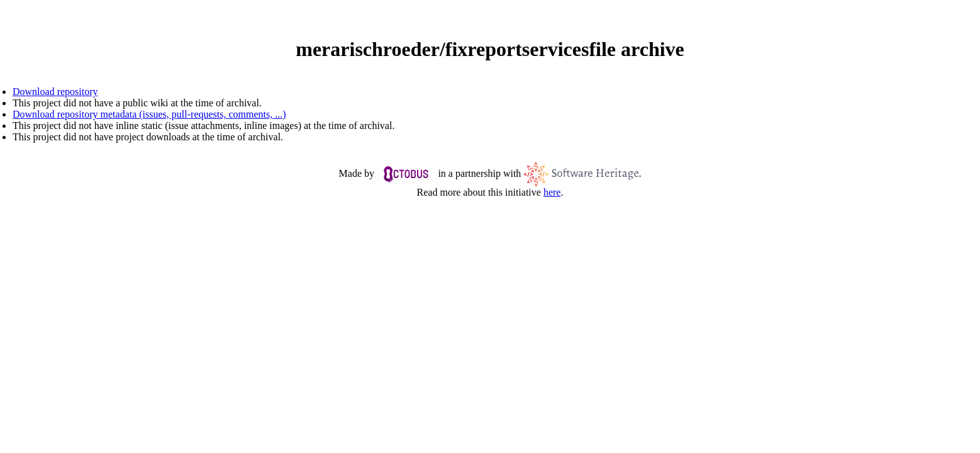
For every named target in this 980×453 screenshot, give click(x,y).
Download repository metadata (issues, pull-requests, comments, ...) (149, 114)
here (552, 192)
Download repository (55, 92)
